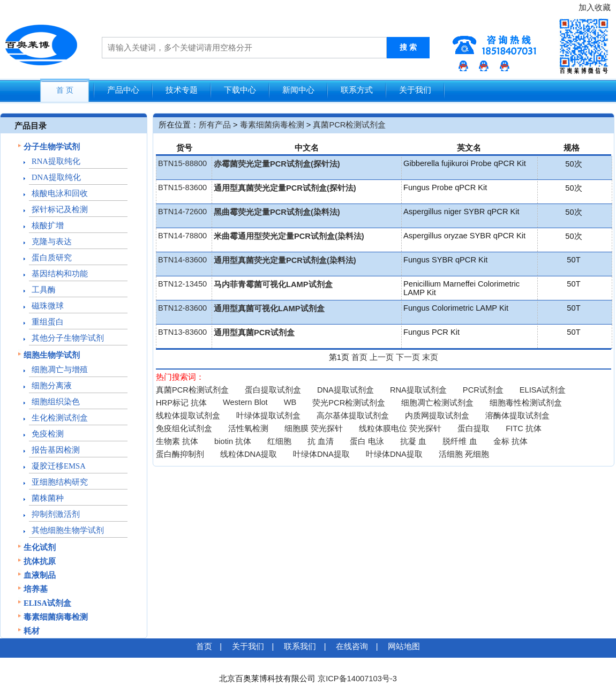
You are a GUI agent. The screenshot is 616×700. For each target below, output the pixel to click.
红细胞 (279, 441)
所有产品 (215, 125)
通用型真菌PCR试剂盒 (254, 333)
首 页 (65, 90)
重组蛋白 (48, 322)
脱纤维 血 (460, 441)
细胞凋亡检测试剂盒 (437, 403)
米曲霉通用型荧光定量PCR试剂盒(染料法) (289, 236)
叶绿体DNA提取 (321, 454)
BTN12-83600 (182, 308)
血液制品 (40, 575)
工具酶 (44, 290)
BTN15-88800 (182, 163)
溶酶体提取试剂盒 (517, 416)
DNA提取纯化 (56, 177)
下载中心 (240, 90)
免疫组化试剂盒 (184, 428)
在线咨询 (352, 646)
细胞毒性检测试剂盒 (526, 403)
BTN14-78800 (182, 236)
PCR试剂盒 (483, 390)
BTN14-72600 (182, 212)
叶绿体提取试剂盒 (268, 416)
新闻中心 (298, 90)
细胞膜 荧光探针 (314, 428)
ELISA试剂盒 (47, 603)
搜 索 (408, 47)
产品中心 (123, 90)
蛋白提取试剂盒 (273, 390)
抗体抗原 (40, 561)
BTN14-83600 (182, 260)
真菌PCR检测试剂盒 (349, 125)
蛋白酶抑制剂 (180, 454)
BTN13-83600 (182, 332)
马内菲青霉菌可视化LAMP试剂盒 (273, 284)
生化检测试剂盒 (60, 418)
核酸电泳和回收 (60, 193)
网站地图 (404, 646)
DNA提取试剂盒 (345, 390)
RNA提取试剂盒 (418, 390)
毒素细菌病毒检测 (56, 617)
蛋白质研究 (52, 258)
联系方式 (357, 90)
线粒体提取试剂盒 (188, 416)
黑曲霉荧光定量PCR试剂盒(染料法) (277, 212)
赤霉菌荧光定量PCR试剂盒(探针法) (277, 164)
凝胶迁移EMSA (59, 466)
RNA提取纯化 (56, 161)
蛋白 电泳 (367, 441)
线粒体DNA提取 (249, 454)
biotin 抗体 (233, 441)
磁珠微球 (48, 306)
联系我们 (300, 646)
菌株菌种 (48, 498)
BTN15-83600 (182, 187)
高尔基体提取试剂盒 (353, 416)
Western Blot (245, 402)
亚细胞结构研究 (60, 482)
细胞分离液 (52, 386)
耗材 (32, 631)
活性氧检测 (248, 428)
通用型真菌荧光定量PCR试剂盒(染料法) (285, 260)
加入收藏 (595, 7)
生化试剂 (40, 547)
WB (290, 402)
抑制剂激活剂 (56, 514)
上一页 (382, 357)
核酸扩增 (48, 225)
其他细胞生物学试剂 (68, 530)
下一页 (408, 357)
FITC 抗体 (524, 428)
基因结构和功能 (60, 274)
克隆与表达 (52, 242)
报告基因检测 (56, 450)
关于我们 (415, 90)
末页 (430, 357)
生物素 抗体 (177, 441)
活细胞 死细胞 (464, 454)
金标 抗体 (510, 441)
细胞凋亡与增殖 (60, 370)
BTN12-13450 (182, 284)
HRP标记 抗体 (181, 403)
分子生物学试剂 (52, 147)
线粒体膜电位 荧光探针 (400, 428)
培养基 (36, 589)
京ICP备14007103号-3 (357, 679)
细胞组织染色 (56, 402)
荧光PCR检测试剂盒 (349, 403)
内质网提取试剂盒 (437, 416)
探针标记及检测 (60, 209)
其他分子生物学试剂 (68, 338)
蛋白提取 (474, 428)
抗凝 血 (413, 441)
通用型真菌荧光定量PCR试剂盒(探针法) (285, 188)
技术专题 (182, 90)
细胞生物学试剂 (52, 355)
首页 (359, 357)
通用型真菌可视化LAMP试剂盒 (269, 308)
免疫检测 (48, 434)
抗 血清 (321, 441)
